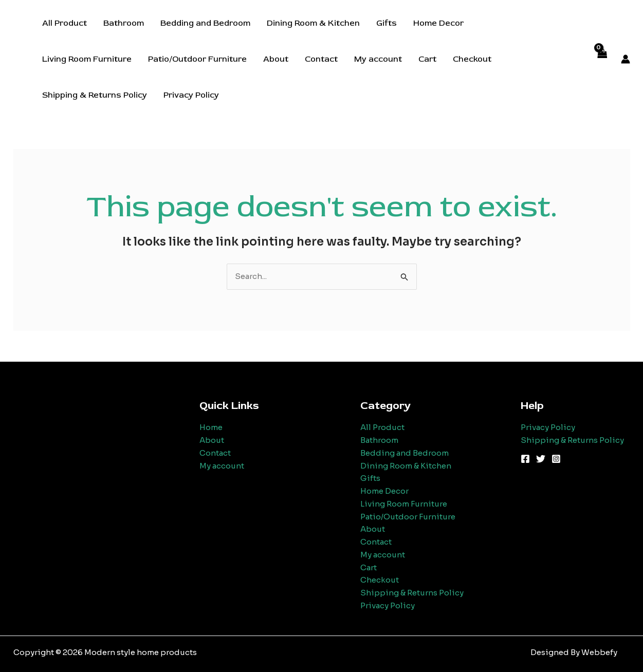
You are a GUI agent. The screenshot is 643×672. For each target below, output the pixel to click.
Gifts (387, 23)
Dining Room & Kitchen (313, 23)
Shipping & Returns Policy (95, 95)
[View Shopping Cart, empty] (602, 59)
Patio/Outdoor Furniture (197, 59)
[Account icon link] (626, 59)
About (276, 59)
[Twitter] (541, 459)
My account (378, 59)
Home (211, 427)
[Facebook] (525, 459)
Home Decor (438, 23)
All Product (65, 23)
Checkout (472, 59)
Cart (427, 59)
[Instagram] (556, 459)
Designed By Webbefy (574, 652)
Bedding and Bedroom (205, 23)
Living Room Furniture (87, 59)
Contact (321, 59)
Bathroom (124, 23)
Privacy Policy (191, 95)
